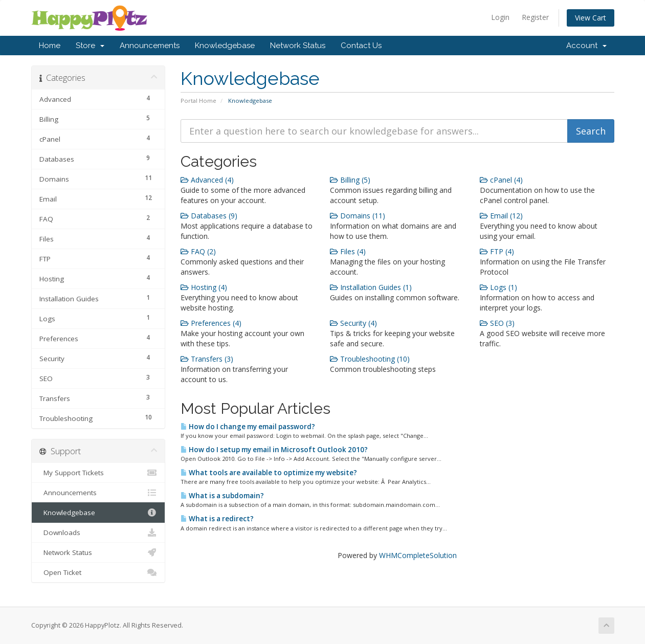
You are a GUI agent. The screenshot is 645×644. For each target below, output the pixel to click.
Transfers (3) (207, 359)
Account (586, 46)
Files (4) (348, 251)
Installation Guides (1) (371, 287)
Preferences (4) (211, 323)
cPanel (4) (501, 180)
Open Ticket (98, 572)
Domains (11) (358, 216)
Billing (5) (350, 180)
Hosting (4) (204, 287)
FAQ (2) (198, 251)
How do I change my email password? (248, 427)
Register (535, 17)
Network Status (298, 46)
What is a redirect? (217, 519)
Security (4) (353, 323)
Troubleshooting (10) (370, 359)
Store (90, 46)
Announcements (150, 46)
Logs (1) (498, 287)
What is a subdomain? (222, 496)
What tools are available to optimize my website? (269, 473)
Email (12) (501, 216)
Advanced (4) (207, 180)
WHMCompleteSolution (418, 555)
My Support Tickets (98, 473)
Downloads (98, 532)
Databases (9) (209, 216)
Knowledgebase (225, 46)
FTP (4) (497, 251)
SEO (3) (497, 323)
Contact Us (361, 46)
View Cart (591, 18)
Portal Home (198, 101)
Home (50, 46)
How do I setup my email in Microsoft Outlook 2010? (274, 450)
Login (500, 17)
